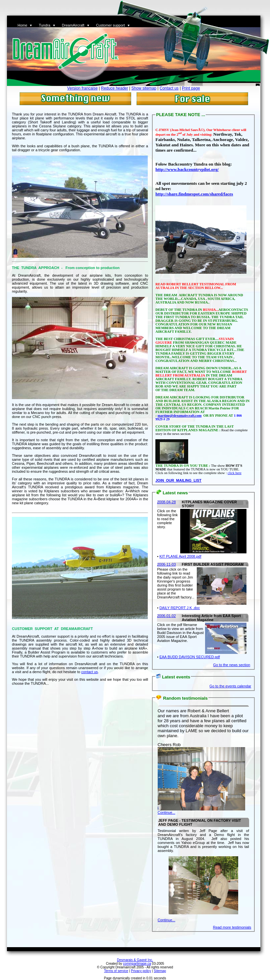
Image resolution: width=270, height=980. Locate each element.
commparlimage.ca (137, 964)
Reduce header (115, 88)
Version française (82, 88)
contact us (89, 672)
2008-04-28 (166, 502)
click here (235, 473)
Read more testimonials (232, 927)
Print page (191, 88)
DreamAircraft (73, 25)
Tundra (44, 25)
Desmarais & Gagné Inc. (135, 960)
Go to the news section (232, 665)
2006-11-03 (166, 564)
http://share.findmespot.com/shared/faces (194, 194)
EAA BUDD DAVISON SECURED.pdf (190, 657)
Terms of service (116, 971)
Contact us (169, 88)
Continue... (166, 812)
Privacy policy (141, 971)
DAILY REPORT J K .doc (180, 608)
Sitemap (160, 971)
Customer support (110, 25)
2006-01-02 (166, 616)
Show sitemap (144, 88)
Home (22, 25)
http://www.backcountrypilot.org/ (187, 169)
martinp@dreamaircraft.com (179, 416)
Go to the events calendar (230, 686)
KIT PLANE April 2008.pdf (180, 556)
